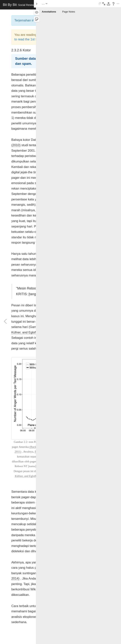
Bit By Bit (30, 5)
